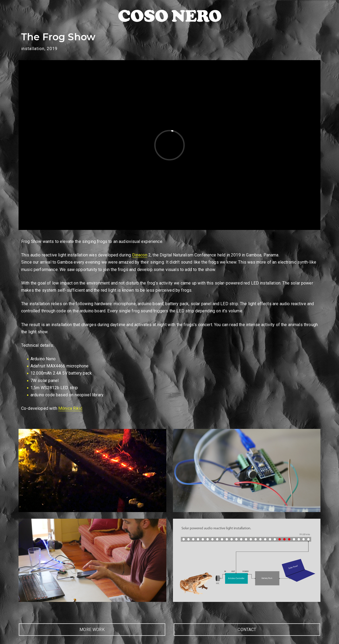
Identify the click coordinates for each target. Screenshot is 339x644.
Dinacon (140, 255)
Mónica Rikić (70, 408)
